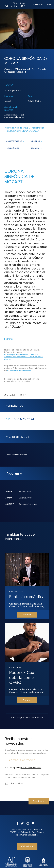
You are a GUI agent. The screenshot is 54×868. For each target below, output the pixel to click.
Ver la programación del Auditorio (27, 718)
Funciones (36, 141)
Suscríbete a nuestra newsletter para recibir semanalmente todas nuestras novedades (26, 752)
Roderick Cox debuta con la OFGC (22, 678)
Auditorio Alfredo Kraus (16, 128)
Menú (49, 4)
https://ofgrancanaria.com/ (19, 370)
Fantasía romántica (27, 597)
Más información (15, 141)
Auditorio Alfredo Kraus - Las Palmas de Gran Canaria (15, 4)
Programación (38, 4)
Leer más (10, 339)
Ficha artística (14, 148)
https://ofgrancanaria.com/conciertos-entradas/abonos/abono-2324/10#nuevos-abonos (24, 357)
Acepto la (23, 768)
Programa (36, 148)
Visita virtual (27, 846)
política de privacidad (31, 768)
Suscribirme (39, 801)
